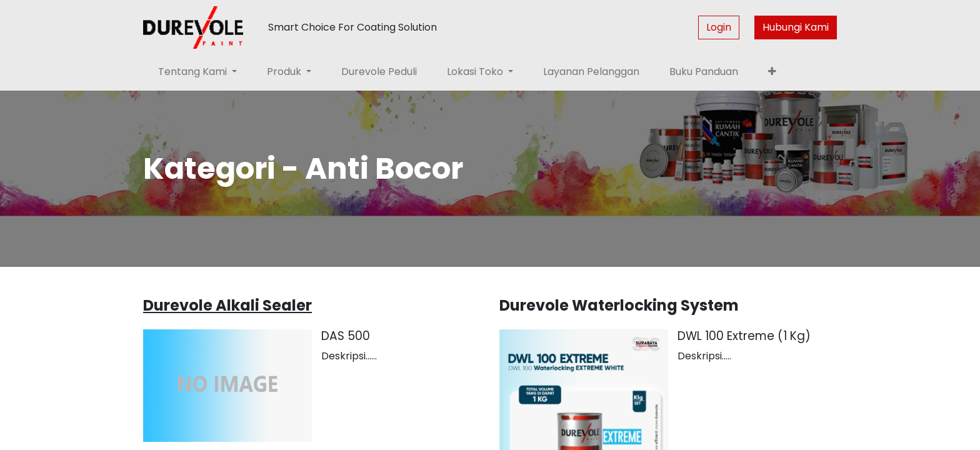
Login (719, 27)
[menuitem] (379, 72)
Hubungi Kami (796, 27)
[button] (772, 72)
